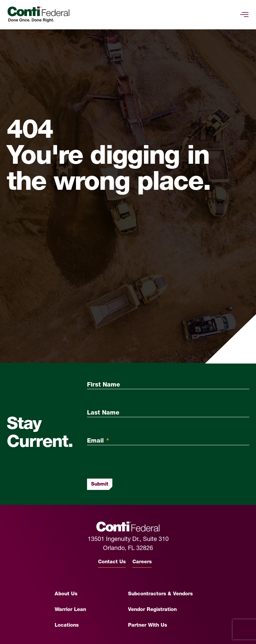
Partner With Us (147, 625)
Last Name (103, 413)
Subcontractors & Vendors (160, 594)
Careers (142, 562)
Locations (67, 625)
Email (98, 441)
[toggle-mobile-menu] (244, 15)
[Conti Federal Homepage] (38, 15)
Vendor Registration (152, 610)
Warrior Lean (70, 610)
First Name (103, 385)
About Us (66, 594)
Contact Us (112, 562)
